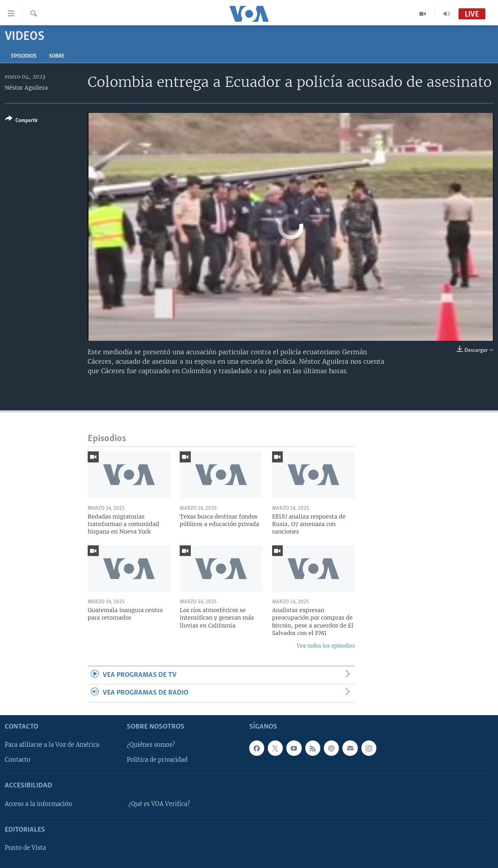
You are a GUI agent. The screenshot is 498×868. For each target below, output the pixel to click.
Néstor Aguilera (26, 88)
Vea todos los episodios (326, 646)
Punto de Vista (25, 848)
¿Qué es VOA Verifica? (159, 804)
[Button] (22, 121)
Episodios (24, 56)
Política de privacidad (157, 760)
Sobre (57, 56)
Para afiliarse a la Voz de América (52, 745)
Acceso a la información (39, 804)
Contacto (18, 760)
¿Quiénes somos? (151, 745)
